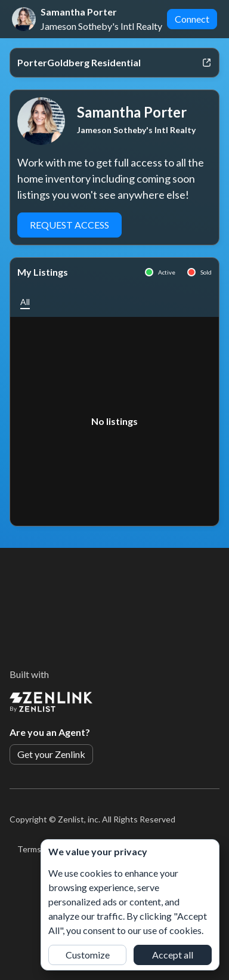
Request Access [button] (69, 225)
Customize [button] (88, 955)
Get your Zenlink (51, 754)
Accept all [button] (173, 955)
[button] (25, 302)
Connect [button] (192, 19)
